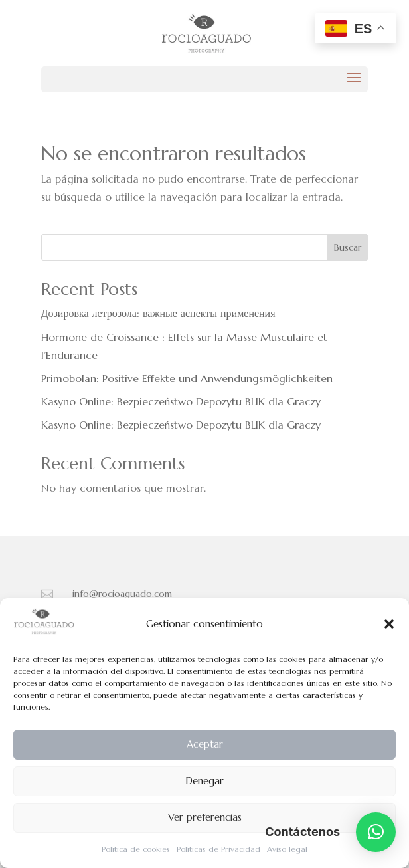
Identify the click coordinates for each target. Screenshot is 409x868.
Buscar (348, 247)
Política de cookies (136, 849)
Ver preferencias (205, 817)
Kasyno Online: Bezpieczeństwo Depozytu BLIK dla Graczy (181, 401)
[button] (389, 624)
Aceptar (205, 744)
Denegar (204, 781)
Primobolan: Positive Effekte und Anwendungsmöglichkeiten (187, 378)
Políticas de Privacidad (218, 849)
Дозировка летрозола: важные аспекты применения (158, 313)
